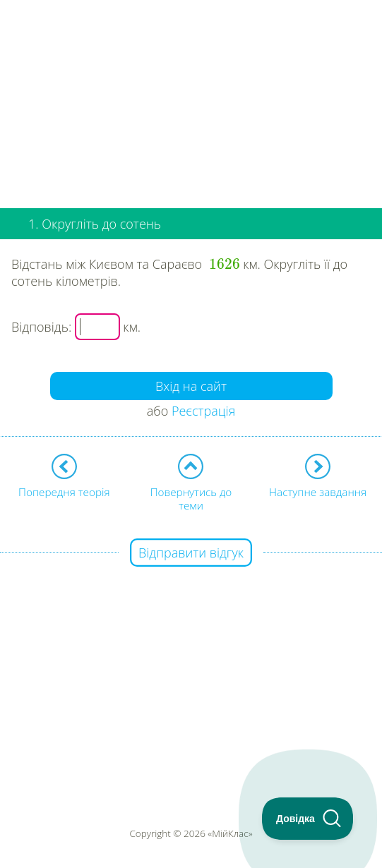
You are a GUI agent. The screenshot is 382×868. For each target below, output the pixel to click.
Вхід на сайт (191, 386)
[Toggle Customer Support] (308, 819)
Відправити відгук (191, 553)
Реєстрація (203, 411)
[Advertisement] (191, 99)
